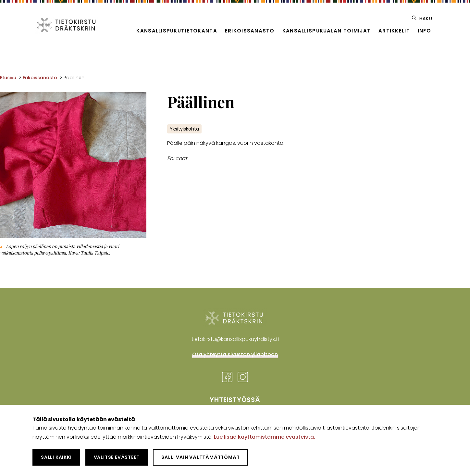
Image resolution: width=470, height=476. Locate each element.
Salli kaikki (56, 457)
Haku (422, 19)
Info (424, 31)
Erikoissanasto (250, 31)
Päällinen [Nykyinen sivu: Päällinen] (74, 78)
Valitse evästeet (117, 457)
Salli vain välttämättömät (200, 457)
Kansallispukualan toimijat (327, 31)
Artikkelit (394, 31)
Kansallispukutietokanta (177, 31)
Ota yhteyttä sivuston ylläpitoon (235, 354)
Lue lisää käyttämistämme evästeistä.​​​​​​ (265, 437)
